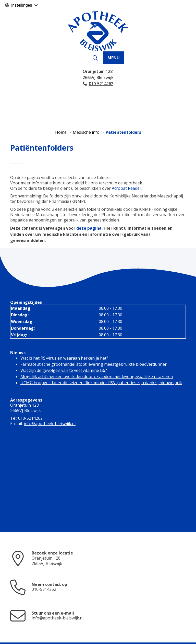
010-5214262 (30, 418)
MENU (114, 58)
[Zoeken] (95, 58)
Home (61, 132)
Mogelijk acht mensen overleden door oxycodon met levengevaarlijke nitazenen (97, 376)
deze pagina (89, 228)
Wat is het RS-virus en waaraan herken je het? (64, 358)
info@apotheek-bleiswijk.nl (50, 424)
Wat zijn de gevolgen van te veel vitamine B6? (64, 370)
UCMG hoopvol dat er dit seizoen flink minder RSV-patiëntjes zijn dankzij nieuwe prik (101, 383)
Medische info (86, 132)
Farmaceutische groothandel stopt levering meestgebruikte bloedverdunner (94, 364)
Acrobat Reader (127, 188)
